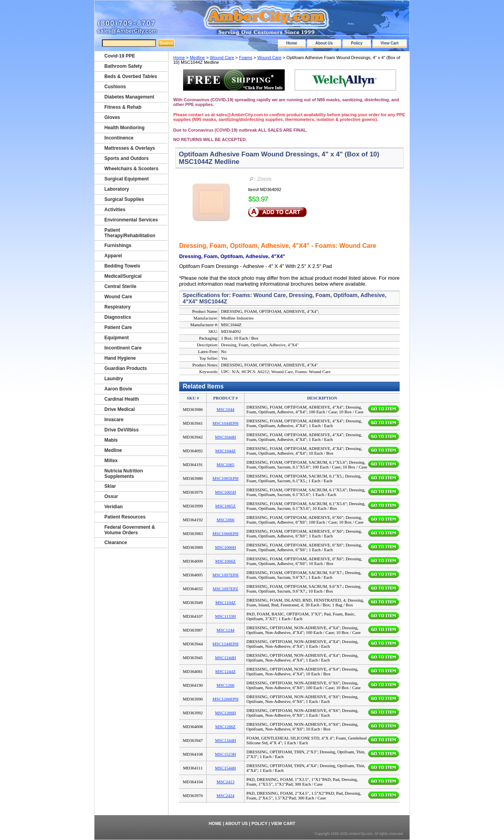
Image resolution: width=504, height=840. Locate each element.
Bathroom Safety (123, 66)
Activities (115, 210)
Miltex (111, 461)
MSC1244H (225, 658)
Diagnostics (118, 317)
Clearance (116, 543)
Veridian (114, 507)
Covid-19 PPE (120, 56)
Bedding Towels (122, 266)
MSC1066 (225, 520)
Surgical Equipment (127, 179)
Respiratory (118, 307)
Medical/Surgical (123, 276)
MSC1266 (225, 685)
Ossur (111, 496)
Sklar (110, 486)
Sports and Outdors (127, 158)
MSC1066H (225, 547)
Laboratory (117, 189)
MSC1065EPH (226, 478)
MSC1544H (225, 768)
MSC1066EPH (226, 533)
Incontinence (119, 138)
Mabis (111, 440)
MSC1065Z (226, 506)
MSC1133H (225, 616)
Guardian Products (126, 368)
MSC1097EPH (226, 575)
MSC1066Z (226, 561)
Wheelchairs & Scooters (131, 169)
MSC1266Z (226, 727)
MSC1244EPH (226, 644)
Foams (246, 58)
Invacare (114, 420)
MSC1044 (225, 409)
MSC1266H (225, 713)
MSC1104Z (226, 602)
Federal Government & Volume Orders (130, 530)
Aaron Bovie (118, 389)
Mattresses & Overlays (130, 148)
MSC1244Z (226, 671)
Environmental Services (131, 220)
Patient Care (118, 327)
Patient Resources (125, 517)
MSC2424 (225, 795)
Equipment (117, 338)
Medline (197, 58)
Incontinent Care (123, 348)
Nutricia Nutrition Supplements (124, 474)
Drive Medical (120, 409)
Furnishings (118, 245)
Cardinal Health (122, 399)
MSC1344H (225, 740)
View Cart (390, 43)
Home (292, 43)
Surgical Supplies (124, 199)
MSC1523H (225, 754)
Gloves (112, 117)
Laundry (114, 379)
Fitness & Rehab (123, 107)
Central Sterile (120, 286)
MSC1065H (225, 492)
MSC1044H (225, 437)
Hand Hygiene (120, 358)
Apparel (113, 256)
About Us (324, 43)
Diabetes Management (129, 97)
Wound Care (222, 58)
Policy (357, 43)
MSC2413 (225, 782)
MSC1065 (225, 465)
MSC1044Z (226, 451)
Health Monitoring (124, 128)
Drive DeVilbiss (121, 430)
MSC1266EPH (226, 699)
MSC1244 (225, 630)
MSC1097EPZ (225, 589)
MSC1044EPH (226, 423)
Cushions (115, 87)
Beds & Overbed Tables (131, 76)
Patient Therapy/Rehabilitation (130, 233)
